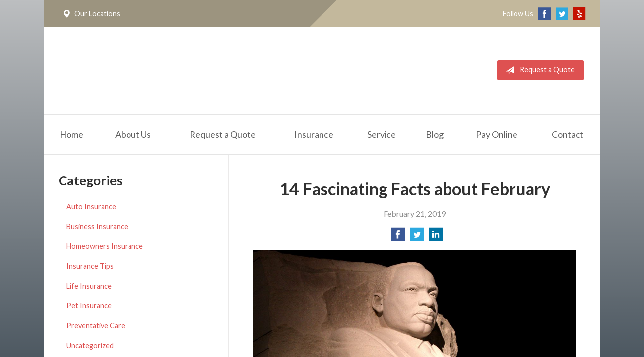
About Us (133, 134)
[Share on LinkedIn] (436, 237)
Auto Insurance (91, 207)
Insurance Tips (90, 266)
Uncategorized (90, 345)
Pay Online (497, 134)
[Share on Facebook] (398, 237)
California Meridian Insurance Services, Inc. (172, 70)
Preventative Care (96, 326)
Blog (435, 134)
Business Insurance (97, 226)
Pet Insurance (89, 306)
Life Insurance (89, 286)
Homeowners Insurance (105, 246)
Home (71, 134)
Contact (568, 134)
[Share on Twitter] (417, 237)
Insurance (314, 134)
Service (382, 134)
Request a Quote (538, 70)
